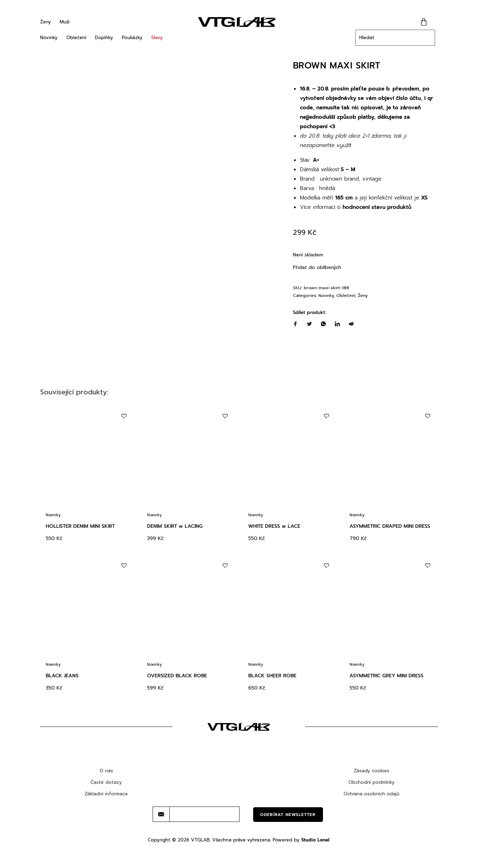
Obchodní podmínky (372, 799)
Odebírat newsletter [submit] (288, 832)
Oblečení (76, 38)
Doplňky (104, 38)
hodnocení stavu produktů (377, 207)
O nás (106, 788)
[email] (204, 831)
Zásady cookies (372, 788)
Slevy (157, 38)
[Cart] (424, 22)
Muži (65, 22)
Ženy (46, 22)
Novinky (49, 38)
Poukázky (132, 38)
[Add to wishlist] (124, 433)
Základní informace (106, 811)
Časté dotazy (106, 799)
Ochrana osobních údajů (372, 811)
